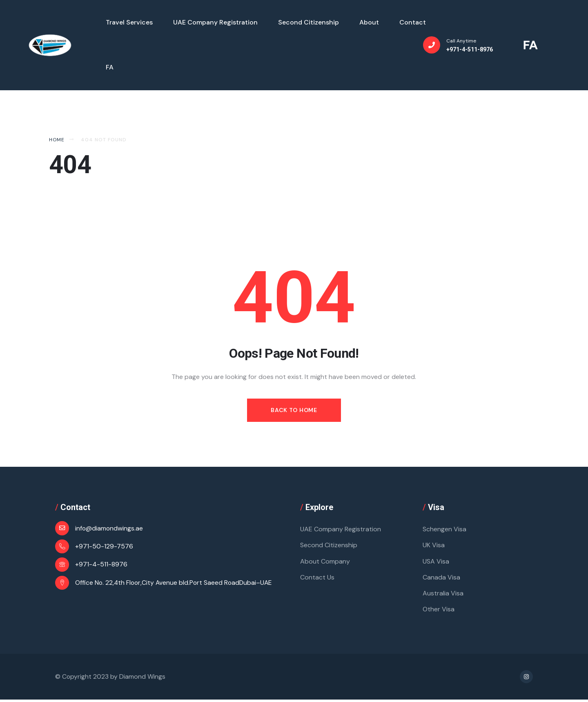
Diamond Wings (143, 679)
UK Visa (434, 546)
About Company (325, 562)
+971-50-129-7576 (104, 546)
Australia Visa (443, 595)
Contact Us (317, 578)
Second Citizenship (329, 546)
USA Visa (436, 562)
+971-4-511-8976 (101, 565)
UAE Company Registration (341, 529)
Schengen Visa (444, 529)
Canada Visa (441, 578)
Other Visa (439, 611)
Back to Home (294, 410)
